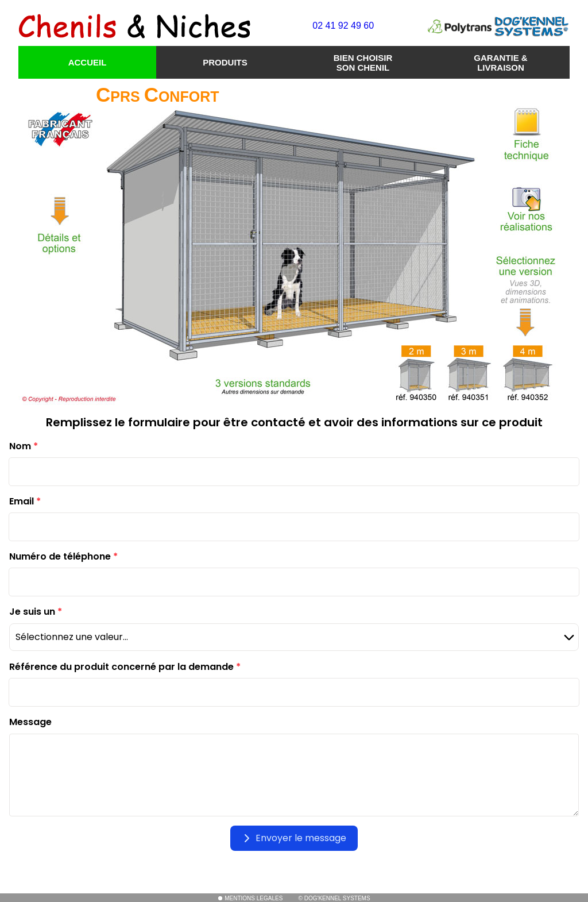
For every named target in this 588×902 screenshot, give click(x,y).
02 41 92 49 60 (343, 26)
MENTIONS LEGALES (250, 898)
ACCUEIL (88, 62)
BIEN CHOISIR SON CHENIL (363, 63)
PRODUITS (225, 62)
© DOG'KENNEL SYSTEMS (334, 898)
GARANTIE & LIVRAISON (500, 63)
